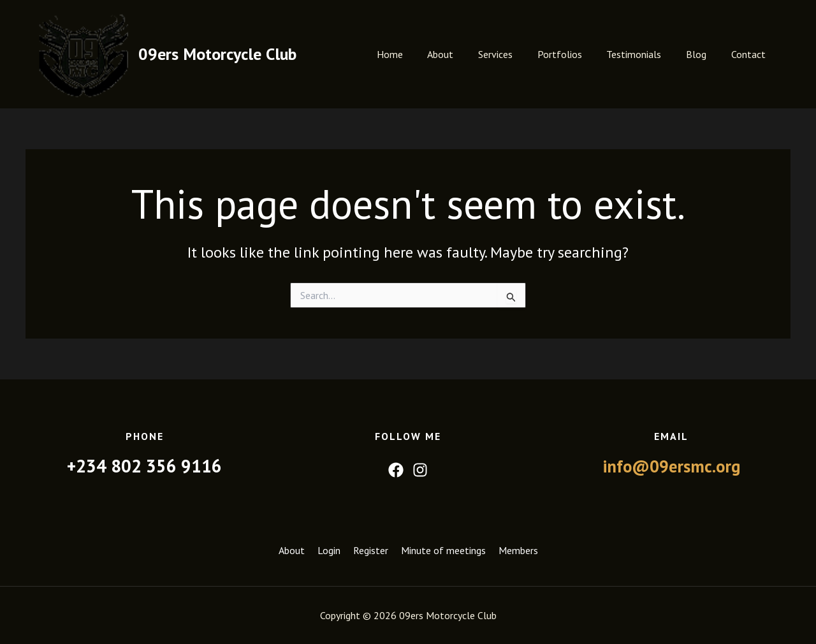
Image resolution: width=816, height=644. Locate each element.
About (464, 54)
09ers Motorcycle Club (217, 54)
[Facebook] (396, 470)
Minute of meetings (443, 551)
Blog (703, 54)
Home (417, 54)
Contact (750, 54)
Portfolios (574, 54)
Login (329, 551)
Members (518, 551)
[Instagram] (420, 470)
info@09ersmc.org (672, 466)
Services (514, 54)
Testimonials (645, 54)
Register (371, 551)
